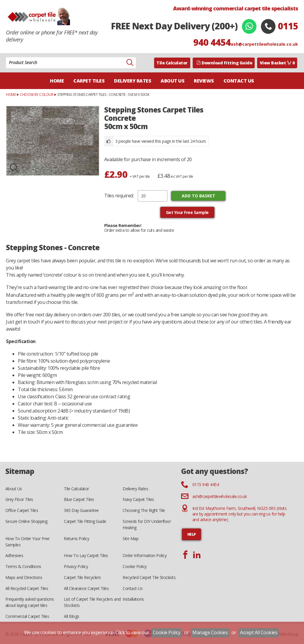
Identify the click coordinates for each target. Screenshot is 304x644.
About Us (172, 81)
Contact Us (239, 81)
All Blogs (72, 616)
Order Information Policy (145, 555)
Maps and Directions (24, 577)
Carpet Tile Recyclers (82, 577)
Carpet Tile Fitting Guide (85, 521)
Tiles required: (119, 196)
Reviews (204, 81)
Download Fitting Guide (224, 63)
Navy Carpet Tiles (138, 499)
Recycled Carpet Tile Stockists (149, 577)
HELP (192, 534)
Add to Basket (198, 196)
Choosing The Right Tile (144, 510)
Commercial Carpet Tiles (27, 616)
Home (57, 81)
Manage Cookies (210, 632)
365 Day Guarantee (81, 510)
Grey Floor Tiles (19, 499)
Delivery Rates (133, 81)
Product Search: (6, 57)
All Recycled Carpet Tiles (27, 588)
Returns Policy (76, 538)
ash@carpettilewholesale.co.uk (264, 44)
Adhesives (14, 555)
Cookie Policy (135, 566)
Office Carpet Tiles (22, 510)
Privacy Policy (76, 566)
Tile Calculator (172, 63)
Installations (133, 599)
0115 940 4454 (206, 484)
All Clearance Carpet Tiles (86, 588)
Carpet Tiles (89, 81)
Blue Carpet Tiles (79, 499)
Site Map (130, 538)
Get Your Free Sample (187, 212)
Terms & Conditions (23, 566)
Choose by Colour (37, 95)
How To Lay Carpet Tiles (86, 555)
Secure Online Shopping (26, 521)
